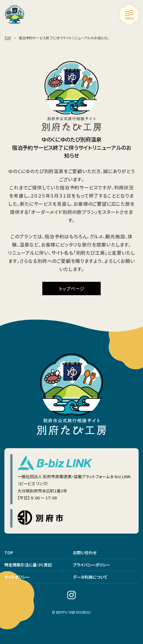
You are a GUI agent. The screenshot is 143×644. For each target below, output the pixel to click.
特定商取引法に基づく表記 (28, 565)
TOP (9, 552)
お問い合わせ (85, 552)
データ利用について (90, 577)
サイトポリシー (17, 577)
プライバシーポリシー (92, 565)
